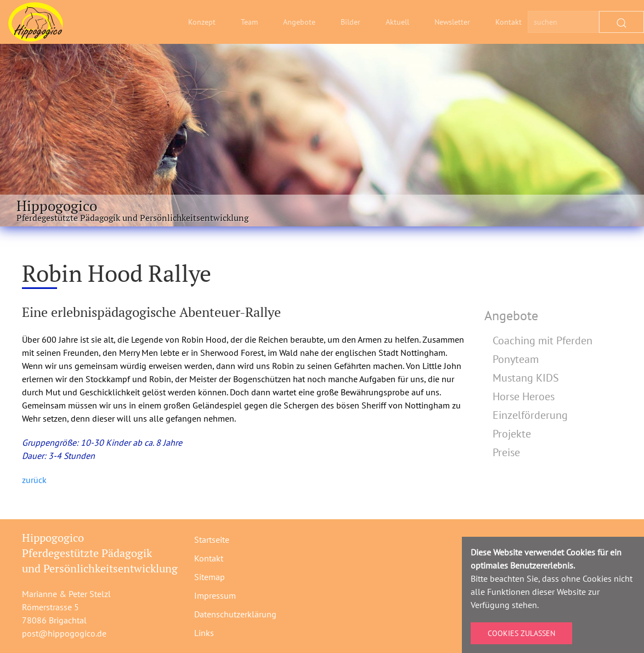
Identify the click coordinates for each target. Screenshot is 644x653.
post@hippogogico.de (64, 633)
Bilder (351, 22)
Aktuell (397, 22)
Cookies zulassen (521, 633)
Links (204, 633)
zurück (34, 480)
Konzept (202, 22)
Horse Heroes (524, 396)
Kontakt (509, 22)
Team (249, 22)
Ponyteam (516, 359)
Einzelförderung (530, 415)
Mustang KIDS (526, 378)
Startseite (212, 540)
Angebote (299, 22)
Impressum (215, 595)
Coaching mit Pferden (543, 340)
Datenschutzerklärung (235, 614)
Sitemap (210, 577)
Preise (506, 452)
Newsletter (452, 22)
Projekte (512, 434)
